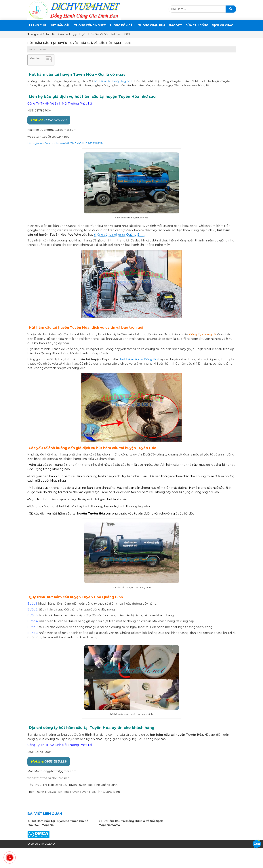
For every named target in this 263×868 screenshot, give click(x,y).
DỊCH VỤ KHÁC (222, 25)
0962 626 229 (49, 120)
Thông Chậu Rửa (152, 25)
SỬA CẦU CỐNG (197, 25)
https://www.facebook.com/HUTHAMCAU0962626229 (65, 143)
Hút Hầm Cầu (60, 25)
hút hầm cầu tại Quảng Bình (114, 81)
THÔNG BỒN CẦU (122, 25)
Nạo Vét (176, 25)
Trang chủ (37, 25)
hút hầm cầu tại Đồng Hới (139, 359)
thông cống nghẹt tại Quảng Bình (119, 235)
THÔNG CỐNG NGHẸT (90, 25)
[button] (46, 60)
